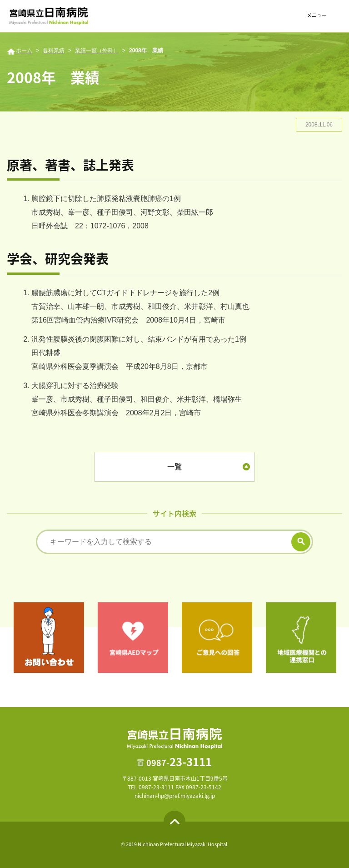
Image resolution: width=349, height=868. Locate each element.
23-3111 (179, 762)
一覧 (174, 466)
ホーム (24, 50)
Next (343, 637)
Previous (6, 637)
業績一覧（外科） (97, 50)
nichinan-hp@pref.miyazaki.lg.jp (175, 796)
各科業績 (54, 50)
